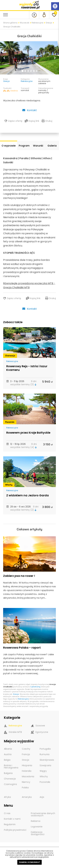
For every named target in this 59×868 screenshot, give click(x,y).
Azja (42, 797)
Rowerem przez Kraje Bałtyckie (28, 433)
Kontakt (29, 110)
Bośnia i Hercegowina (11, 767)
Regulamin (10, 824)
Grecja (49, 23)
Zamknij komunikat (29, 862)
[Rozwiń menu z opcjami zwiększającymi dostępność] (55, 6)
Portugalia (45, 749)
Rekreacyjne (37, 23)
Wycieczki (25, 23)
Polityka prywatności (15, 830)
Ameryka (27, 797)
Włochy (9, 485)
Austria (8, 754)
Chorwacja (10, 356)
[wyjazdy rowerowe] (30, 5)
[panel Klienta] (44, 15)
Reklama (36, 821)
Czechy (26, 749)
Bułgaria (8, 773)
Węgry (43, 771)
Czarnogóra (10, 784)
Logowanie (37, 827)
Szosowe (38, 726)
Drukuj (47, 121)
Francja (26, 754)
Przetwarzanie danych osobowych (43, 814)
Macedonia (28, 776)
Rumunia (45, 754)
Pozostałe (10, 422)
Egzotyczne (39, 732)
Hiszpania (27, 765)
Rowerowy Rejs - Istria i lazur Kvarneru (27, 368)
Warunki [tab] (38, 146)
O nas (7, 813)
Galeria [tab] (52, 146)
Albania (8, 749)
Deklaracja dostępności (38, 833)
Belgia (7, 760)
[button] (4, 58)
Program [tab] (24, 146)
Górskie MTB (13, 732)
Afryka (7, 797)
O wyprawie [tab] (9, 146)
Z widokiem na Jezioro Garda (28, 495)
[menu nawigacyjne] (6, 15)
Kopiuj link (32, 121)
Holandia (27, 771)
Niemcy (26, 782)
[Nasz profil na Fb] (34, 15)
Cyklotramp (35, 687)
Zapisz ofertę (15, 121)
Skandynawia (47, 760)
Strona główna (10, 23)
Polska (25, 788)
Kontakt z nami (12, 819)
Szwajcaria (45, 765)
